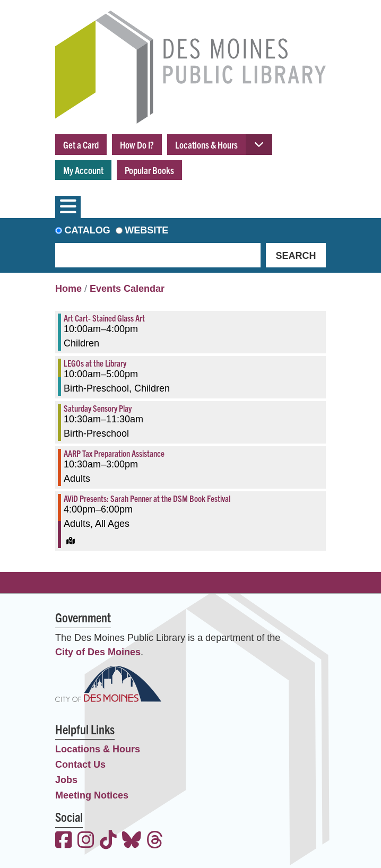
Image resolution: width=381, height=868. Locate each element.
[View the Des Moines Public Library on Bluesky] (132, 841)
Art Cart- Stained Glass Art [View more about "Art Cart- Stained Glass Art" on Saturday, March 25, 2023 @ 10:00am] (104, 318)
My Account (83, 170)
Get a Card (81, 145)
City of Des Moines (98, 652)
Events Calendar (127, 289)
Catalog (88, 230)
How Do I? (137, 145)
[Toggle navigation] (68, 207)
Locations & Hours (206, 145)
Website (146, 230)
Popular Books (149, 170)
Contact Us (80, 765)
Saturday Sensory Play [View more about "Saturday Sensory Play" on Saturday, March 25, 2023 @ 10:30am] (98, 408)
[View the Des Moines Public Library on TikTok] (108, 841)
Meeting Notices (92, 795)
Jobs (66, 780)
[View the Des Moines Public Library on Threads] (155, 841)
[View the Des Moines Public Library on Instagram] (86, 841)
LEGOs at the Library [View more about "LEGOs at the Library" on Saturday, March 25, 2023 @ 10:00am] (95, 363)
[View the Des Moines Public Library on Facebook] (64, 841)
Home (68, 289)
